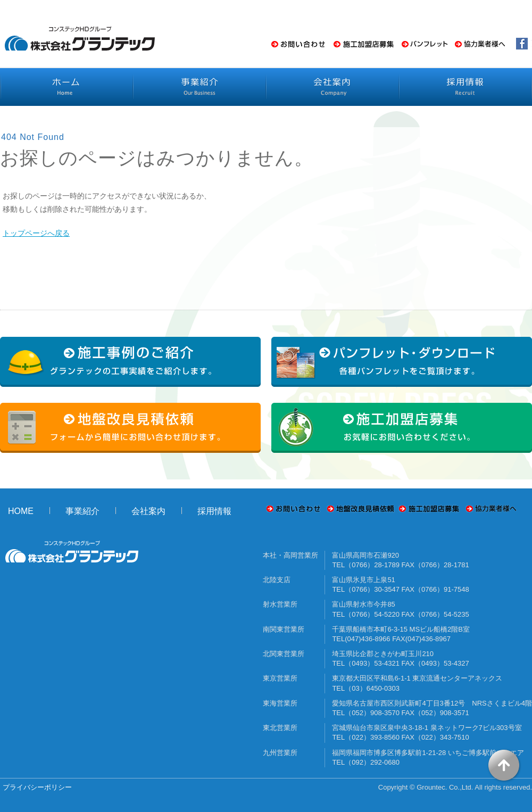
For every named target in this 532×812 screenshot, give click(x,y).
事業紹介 (82, 511)
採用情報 (214, 511)
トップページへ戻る (36, 233)
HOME (21, 511)
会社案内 (148, 511)
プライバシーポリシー (37, 787)
